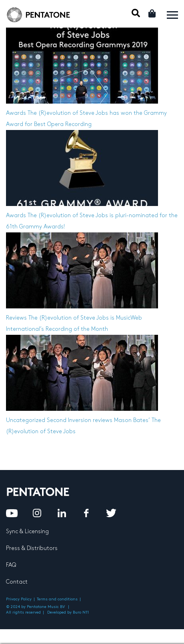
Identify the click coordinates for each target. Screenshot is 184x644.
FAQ (11, 565)
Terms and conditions (57, 599)
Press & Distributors (32, 548)
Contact (17, 582)
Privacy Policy (19, 599)
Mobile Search (136, 13)
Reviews (16, 318)
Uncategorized (26, 420)
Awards (16, 113)
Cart (153, 13)
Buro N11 (81, 612)
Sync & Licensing (27, 531)
